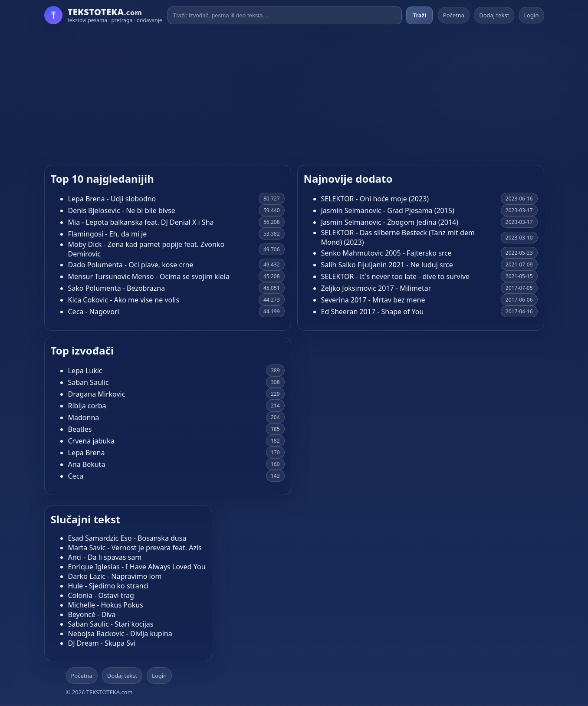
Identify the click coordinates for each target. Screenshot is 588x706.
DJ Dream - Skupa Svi (102, 643)
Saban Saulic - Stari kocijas (111, 624)
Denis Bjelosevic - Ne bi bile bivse (122, 210)
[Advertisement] (294, 95)
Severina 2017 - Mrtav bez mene (373, 300)
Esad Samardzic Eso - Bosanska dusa (127, 538)
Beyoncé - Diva (92, 614)
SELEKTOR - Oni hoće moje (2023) (375, 199)
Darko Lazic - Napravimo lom (115, 576)
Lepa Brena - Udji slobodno (112, 199)
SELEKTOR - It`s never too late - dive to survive (396, 276)
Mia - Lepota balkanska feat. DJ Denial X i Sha (141, 222)
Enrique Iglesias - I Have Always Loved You (137, 567)
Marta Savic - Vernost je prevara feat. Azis (135, 548)
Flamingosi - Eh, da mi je (108, 234)
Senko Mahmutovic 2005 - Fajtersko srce (386, 253)
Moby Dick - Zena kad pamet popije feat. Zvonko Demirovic (146, 249)
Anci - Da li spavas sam (105, 557)
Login (531, 15)
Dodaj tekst (494, 15)
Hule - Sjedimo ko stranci (108, 586)
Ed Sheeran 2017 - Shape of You (373, 312)
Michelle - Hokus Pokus (106, 605)
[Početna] (103, 15)
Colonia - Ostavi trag (101, 595)
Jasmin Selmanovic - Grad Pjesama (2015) (388, 210)
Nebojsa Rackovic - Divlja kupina (120, 634)
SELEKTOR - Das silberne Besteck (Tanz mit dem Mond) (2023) (398, 237)
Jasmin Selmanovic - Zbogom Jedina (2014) (390, 222)
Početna (454, 15)
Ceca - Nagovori (94, 312)
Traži (419, 15)
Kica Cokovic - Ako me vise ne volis (124, 300)
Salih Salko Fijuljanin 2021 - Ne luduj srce (387, 265)
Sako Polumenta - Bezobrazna (117, 288)
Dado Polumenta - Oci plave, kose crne (131, 265)
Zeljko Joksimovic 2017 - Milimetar (376, 288)
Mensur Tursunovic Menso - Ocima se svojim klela (149, 276)
